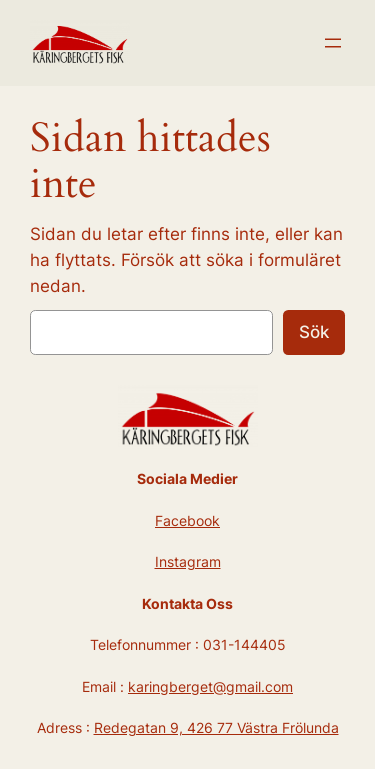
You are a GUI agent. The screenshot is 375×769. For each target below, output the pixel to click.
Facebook (187, 520)
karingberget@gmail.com (210, 686)
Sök (314, 332)
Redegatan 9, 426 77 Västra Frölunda (216, 727)
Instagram (188, 561)
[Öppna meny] (333, 43)
